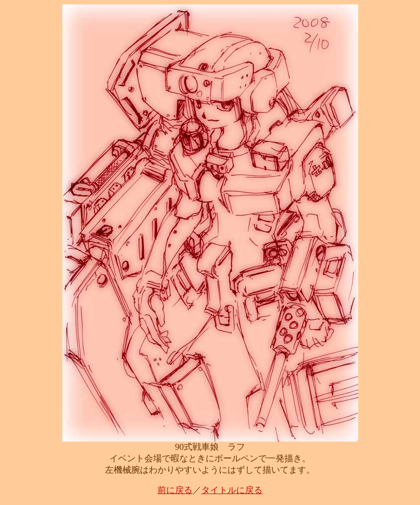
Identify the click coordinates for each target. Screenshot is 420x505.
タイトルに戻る (232, 490)
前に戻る (175, 490)
